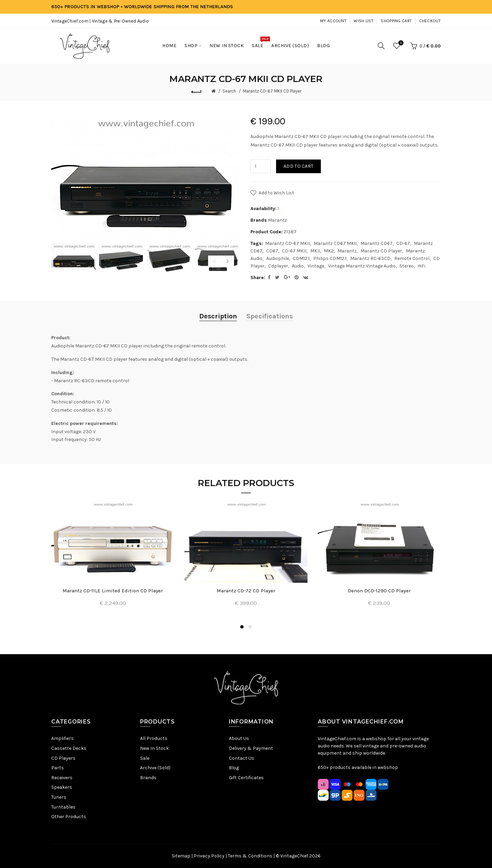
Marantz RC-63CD (370, 258)
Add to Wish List (276, 193)
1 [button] (242, 627)
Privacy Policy (209, 856)
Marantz (277, 220)
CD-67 (403, 243)
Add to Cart (298, 166)
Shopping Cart (396, 21)
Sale (145, 758)
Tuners (59, 797)
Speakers (62, 787)
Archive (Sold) (155, 768)
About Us (239, 738)
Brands (148, 778)
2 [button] (250, 627)
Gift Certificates (246, 778)
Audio (298, 266)
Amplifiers (63, 738)
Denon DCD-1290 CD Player (379, 591)
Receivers (62, 778)
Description (218, 316)
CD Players (63, 758)
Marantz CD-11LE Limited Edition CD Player (113, 591)
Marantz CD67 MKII (335, 243)
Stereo (407, 266)
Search (229, 91)
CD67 (272, 251)
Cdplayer (278, 266)
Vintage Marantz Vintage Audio (362, 266)
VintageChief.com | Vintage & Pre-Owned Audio (100, 21)
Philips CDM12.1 (330, 258)
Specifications (270, 316)
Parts (58, 768)
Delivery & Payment (251, 748)
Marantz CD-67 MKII (288, 243)
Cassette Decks (69, 748)
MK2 (329, 251)
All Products (154, 738)
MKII (315, 251)
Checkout (430, 21)
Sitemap (181, 856)
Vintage (316, 266)
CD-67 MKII (294, 251)
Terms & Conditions (250, 856)
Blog (234, 768)
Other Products (69, 817)
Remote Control (412, 258)
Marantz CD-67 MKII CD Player (272, 91)
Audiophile (278, 258)
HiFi (421, 266)
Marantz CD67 (377, 243)
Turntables (63, 807)
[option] (73, 257)
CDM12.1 (301, 258)
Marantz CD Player (381, 251)
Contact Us (242, 758)
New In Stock (154, 748)
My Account (333, 21)
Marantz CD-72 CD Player (246, 591)
